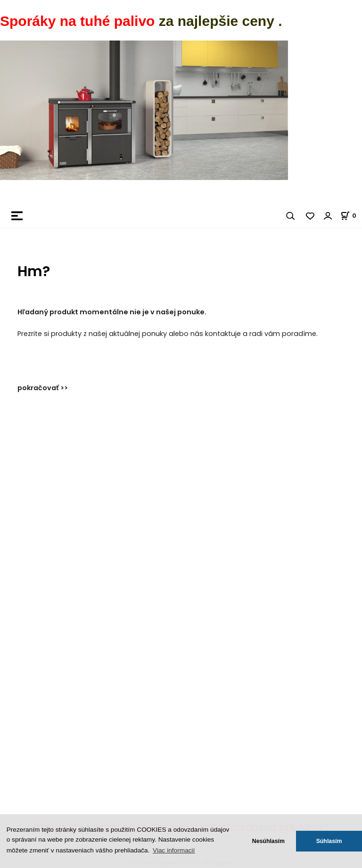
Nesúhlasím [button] (268, 841)
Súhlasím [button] (329, 841)
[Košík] (351, 216)
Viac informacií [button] (174, 850)
